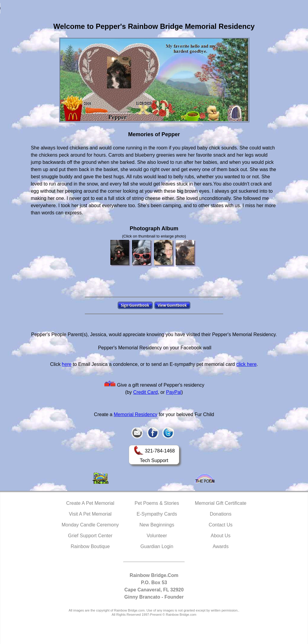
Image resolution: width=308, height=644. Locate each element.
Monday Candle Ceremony (90, 525)
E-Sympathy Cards (157, 514)
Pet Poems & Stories (157, 503)
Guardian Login (157, 546)
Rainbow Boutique (90, 546)
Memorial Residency (136, 414)
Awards (221, 546)
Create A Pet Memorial (90, 503)
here (67, 364)
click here (246, 364)
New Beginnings (157, 525)
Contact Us (221, 525)
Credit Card (146, 392)
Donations (220, 514)
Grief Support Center (90, 536)
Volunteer (157, 536)
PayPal (174, 392)
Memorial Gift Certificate (221, 503)
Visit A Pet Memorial (90, 514)
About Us (221, 536)
